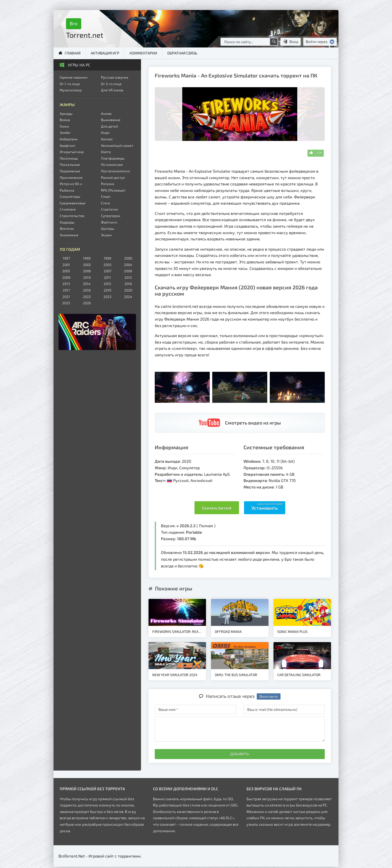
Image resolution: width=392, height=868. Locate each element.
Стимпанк (68, 209)
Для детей (109, 126)
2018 (87, 290)
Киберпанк (69, 139)
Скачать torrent (217, 508)
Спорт (106, 197)
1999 (107, 258)
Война (65, 120)
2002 (87, 265)
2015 (107, 284)
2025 (66, 303)
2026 (87, 303)
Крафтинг (68, 146)
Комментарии (143, 53)
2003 (107, 265)
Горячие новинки (74, 77)
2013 (66, 284)
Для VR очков (112, 90)
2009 (66, 277)
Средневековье (73, 203)
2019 (107, 290)
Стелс (106, 203)
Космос (107, 139)
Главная (73, 53)
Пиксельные (70, 165)
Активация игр (105, 53)
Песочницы (69, 158)
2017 (66, 290)
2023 (107, 297)
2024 (128, 297)
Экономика (69, 235)
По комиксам (112, 165)
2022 (87, 297)
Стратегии (109, 209)
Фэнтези (67, 228)
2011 (107, 277)
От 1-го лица (70, 84)
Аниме (106, 114)
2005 (66, 271)
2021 (66, 297)
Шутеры (108, 228)
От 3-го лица (111, 84)
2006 (87, 271)
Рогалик (108, 184)
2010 (87, 277)
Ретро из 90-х (71, 184)
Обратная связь (182, 53)
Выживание (111, 120)
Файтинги (109, 222)
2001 (66, 265)
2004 (128, 265)
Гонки (64, 126)
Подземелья (70, 171)
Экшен (106, 235)
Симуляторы (70, 197)
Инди (105, 133)
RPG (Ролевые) (113, 190)
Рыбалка (67, 190)
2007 (108, 271)
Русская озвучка (115, 77)
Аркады (66, 114)
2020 (128, 290)
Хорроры (67, 222)
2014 (87, 284)
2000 (128, 258)
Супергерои (111, 216)
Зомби (65, 133)
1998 (87, 258)
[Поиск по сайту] (274, 42)
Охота (106, 152)
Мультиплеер (71, 90)
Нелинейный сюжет (117, 146)
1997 (66, 258)
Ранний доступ (113, 178)
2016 (128, 284)
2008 (128, 271)
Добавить (240, 754)
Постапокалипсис (116, 171)
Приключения (71, 178)
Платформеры (113, 158)
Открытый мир (72, 152)
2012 (128, 277)
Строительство (72, 216)
